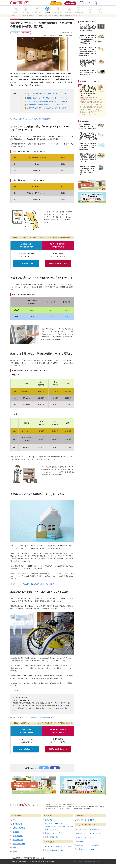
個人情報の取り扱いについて (38, 862)
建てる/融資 (26, 13)
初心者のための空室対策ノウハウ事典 (58, 846)
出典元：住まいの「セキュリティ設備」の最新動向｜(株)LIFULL (33, 119)
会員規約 (51, 862)
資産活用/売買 (69, 13)
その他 (100, 13)
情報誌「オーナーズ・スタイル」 (89, 833)
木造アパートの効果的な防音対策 (54, 823)
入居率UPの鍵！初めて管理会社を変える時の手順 (59, 826)
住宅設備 (47, 13)
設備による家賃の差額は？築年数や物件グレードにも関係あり (47, 101)
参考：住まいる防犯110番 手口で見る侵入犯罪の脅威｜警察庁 (33, 584)
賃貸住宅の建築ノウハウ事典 (55, 850)
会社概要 (80, 841)
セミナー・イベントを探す (54, 833)
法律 (90, 13)
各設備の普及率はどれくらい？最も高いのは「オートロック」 (47, 98)
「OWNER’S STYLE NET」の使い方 (90, 829)
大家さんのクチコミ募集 (86, 849)
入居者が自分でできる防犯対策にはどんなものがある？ (45, 105)
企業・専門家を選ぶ (52, 837)
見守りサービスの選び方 (52, 829)
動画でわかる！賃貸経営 (86, 820)
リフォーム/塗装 (37, 13)
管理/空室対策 (58, 13)
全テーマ (16, 13)
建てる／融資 (17, 824)
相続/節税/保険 (79, 13)
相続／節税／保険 (19, 844)
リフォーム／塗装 (19, 828)
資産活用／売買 (18, 840)
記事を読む (49, 820)
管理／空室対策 (18, 836)
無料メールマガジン (84, 837)
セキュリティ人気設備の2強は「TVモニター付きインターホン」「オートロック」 (48, 94)
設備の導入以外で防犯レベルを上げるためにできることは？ (46, 108)
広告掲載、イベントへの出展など (89, 845)
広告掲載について (23, 862)
